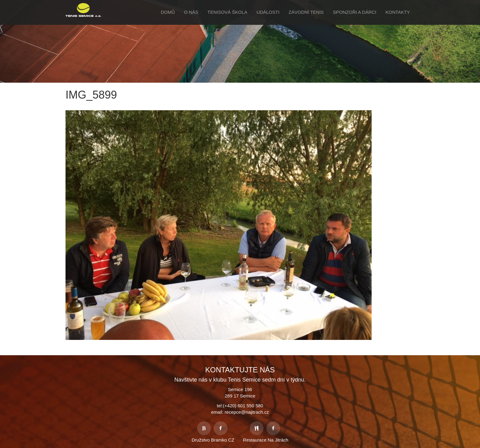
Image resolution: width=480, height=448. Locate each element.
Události (268, 12)
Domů (168, 12)
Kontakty (398, 12)
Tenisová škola (227, 12)
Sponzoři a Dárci (355, 12)
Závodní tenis (306, 12)
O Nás (191, 12)
